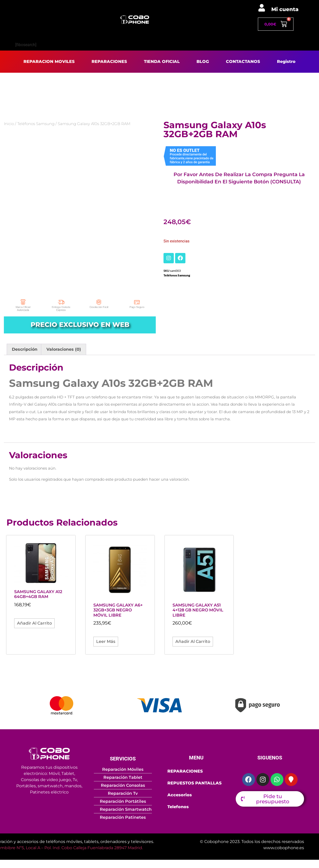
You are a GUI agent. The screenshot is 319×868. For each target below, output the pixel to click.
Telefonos (178, 807)
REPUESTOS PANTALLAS (194, 783)
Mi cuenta (285, 9)
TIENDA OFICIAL (162, 62)
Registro (286, 62)
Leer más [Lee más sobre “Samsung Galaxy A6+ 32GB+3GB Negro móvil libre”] (106, 641)
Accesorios (180, 795)
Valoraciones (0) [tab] (64, 349)
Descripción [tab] (25, 349)
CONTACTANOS (243, 62)
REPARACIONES (109, 62)
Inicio (9, 124)
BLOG (203, 62)
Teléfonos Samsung (36, 124)
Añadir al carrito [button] (34, 623)
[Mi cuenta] (262, 8)
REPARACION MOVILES (49, 62)
